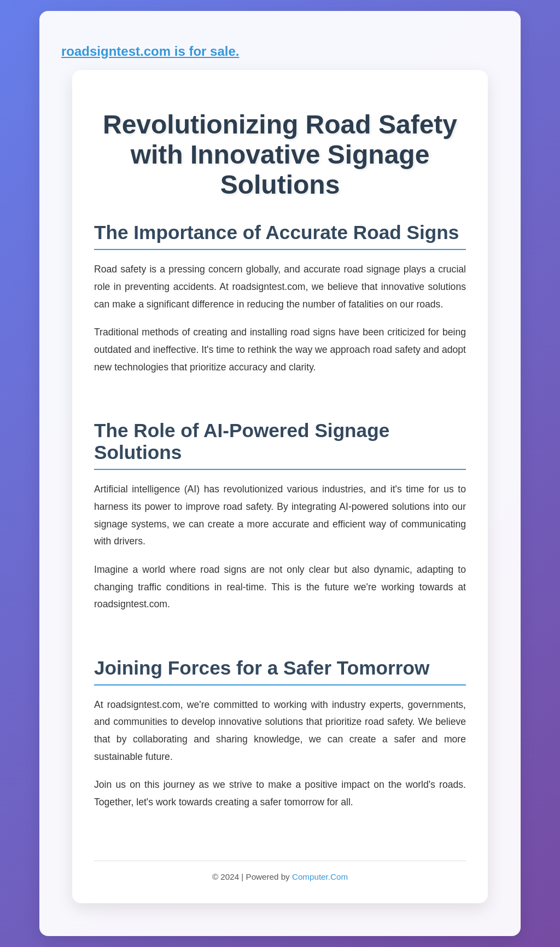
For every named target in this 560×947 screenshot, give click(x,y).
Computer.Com (320, 877)
